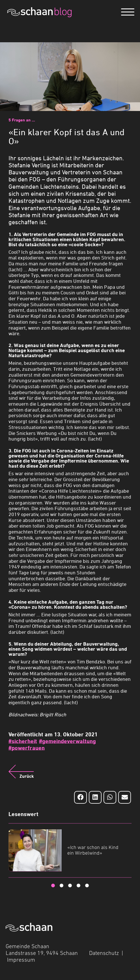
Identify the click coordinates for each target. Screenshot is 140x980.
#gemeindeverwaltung (67, 741)
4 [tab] (79, 886)
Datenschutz (104, 953)
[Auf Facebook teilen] (80, 797)
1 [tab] (53, 886)
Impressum (21, 960)
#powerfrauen (27, 748)
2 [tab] (62, 886)
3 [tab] (70, 886)
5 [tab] (87, 886)
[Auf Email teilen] (125, 797)
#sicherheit (23, 741)
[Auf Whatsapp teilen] (110, 797)
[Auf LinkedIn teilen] (95, 797)
